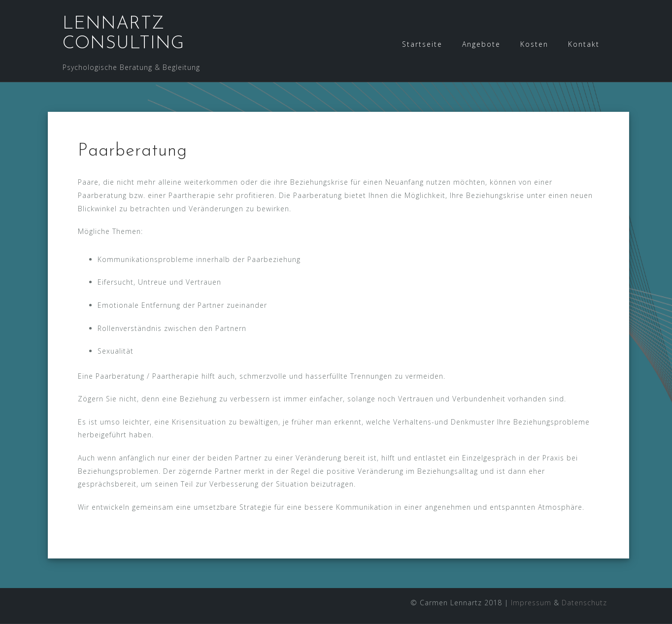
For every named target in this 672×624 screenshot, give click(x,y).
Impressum (531, 603)
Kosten (534, 44)
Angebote (481, 44)
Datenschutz (584, 603)
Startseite (422, 44)
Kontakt (584, 44)
